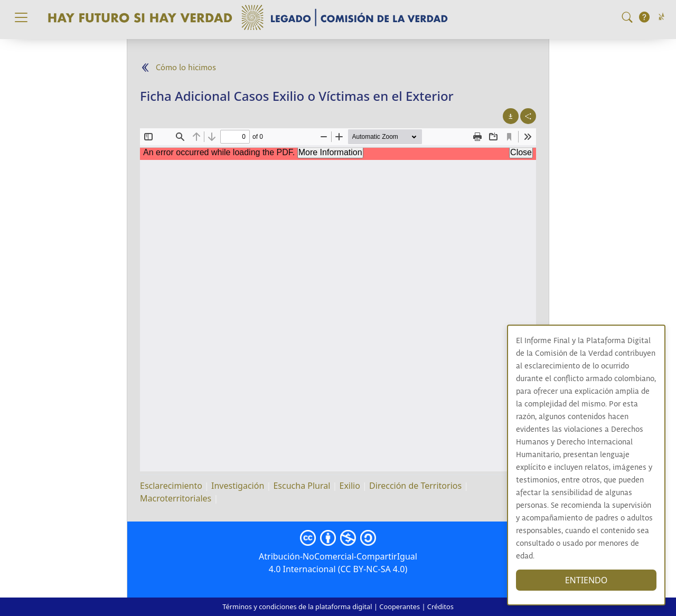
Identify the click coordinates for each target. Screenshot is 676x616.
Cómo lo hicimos (186, 68)
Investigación (238, 486)
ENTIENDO (586, 580)
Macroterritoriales (176, 498)
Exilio (350, 486)
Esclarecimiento (171, 486)
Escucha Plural (302, 486)
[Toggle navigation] (21, 17)
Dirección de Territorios (415, 486)
